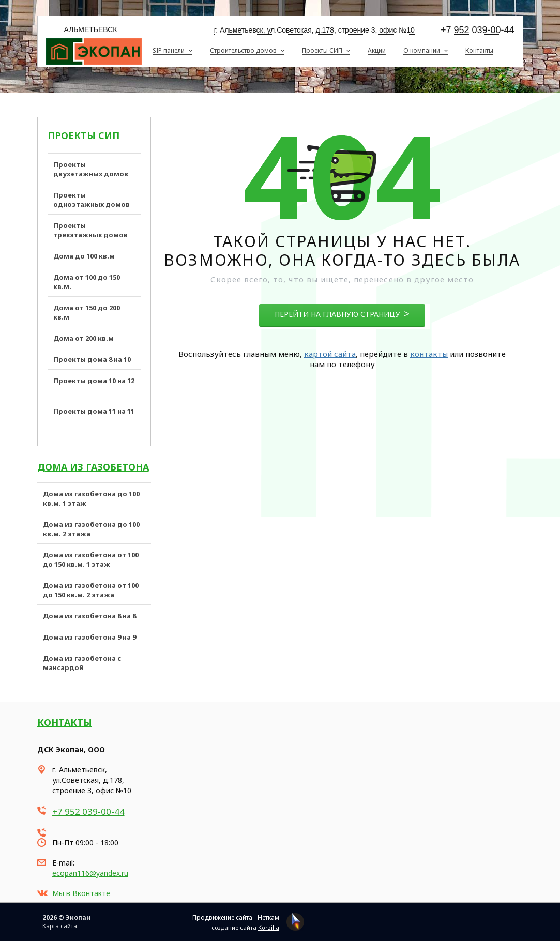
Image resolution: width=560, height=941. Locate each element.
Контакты (65, 722)
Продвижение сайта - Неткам (236, 917)
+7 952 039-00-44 (478, 30)
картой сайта (330, 354)
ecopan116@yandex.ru (90, 873)
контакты (429, 354)
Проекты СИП (84, 135)
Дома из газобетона (93, 467)
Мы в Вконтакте (81, 893)
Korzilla (269, 927)
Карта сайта (60, 926)
